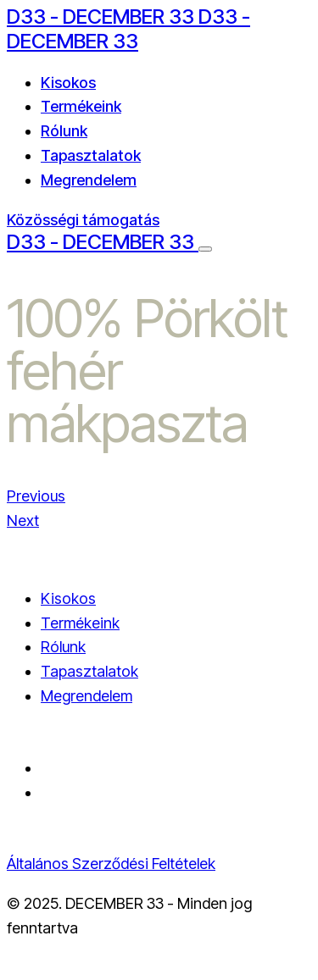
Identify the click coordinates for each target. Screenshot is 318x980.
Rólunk (64, 131)
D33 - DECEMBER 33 (103, 17)
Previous (36, 496)
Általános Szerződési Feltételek (111, 864)
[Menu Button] (205, 249)
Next (23, 520)
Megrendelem (89, 180)
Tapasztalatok (91, 155)
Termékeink (81, 106)
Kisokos (68, 83)
